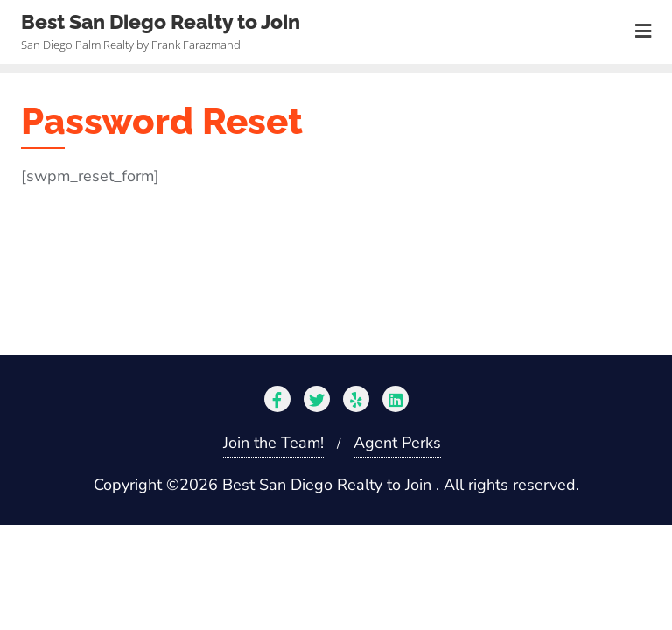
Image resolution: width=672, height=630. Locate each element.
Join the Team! (273, 443)
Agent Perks (397, 443)
